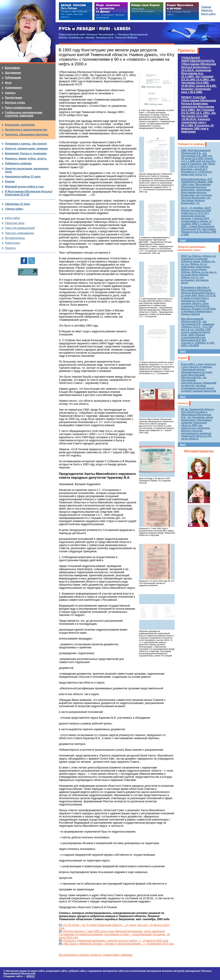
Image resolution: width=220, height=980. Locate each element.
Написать (207, 10)
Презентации (13, 98)
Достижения (13, 73)
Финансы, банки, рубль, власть (26, 159)
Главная (206, 7)
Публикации (13, 78)
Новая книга (12, 243)
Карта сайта (12, 218)
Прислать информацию (19, 233)
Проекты (186, 50)
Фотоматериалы (199, 451)
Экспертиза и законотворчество (26, 130)
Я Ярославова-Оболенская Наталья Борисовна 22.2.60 (29, 193)
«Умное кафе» (14, 209)
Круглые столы (15, 103)
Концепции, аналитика (20, 125)
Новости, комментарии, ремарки (26, 149)
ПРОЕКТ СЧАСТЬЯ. (199, 115)
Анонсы (183, 403)
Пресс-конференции (18, 108)
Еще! (183, 240)
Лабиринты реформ (191, 144)
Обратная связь (15, 223)
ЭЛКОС (30, 976)
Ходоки (183, 358)
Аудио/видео (13, 88)
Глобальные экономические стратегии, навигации (24, 114)
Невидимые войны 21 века (23, 177)
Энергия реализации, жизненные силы (192, 248)
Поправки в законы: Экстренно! (26, 144)
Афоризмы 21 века (17, 204)
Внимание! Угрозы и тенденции (26, 153)
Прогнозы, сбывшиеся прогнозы (27, 135)
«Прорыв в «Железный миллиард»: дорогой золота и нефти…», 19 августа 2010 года (115, 941)
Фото (8, 83)
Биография (12, 68)
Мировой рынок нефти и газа (24, 187)
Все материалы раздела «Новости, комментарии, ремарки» (96, 955)
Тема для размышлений (20, 228)
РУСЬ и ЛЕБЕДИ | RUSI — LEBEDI (95, 29)
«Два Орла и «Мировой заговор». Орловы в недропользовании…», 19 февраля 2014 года (118, 944)
